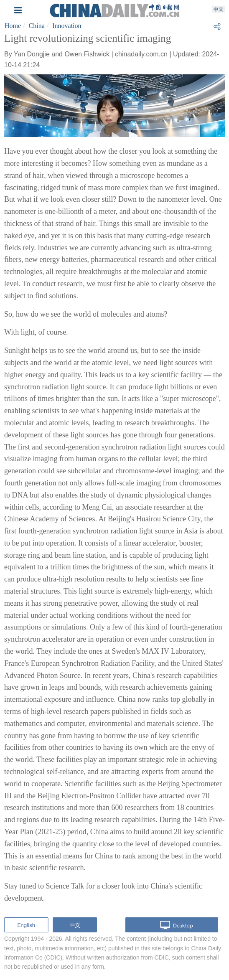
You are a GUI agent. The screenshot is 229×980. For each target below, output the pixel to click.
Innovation (67, 26)
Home (13, 26)
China (37, 26)
